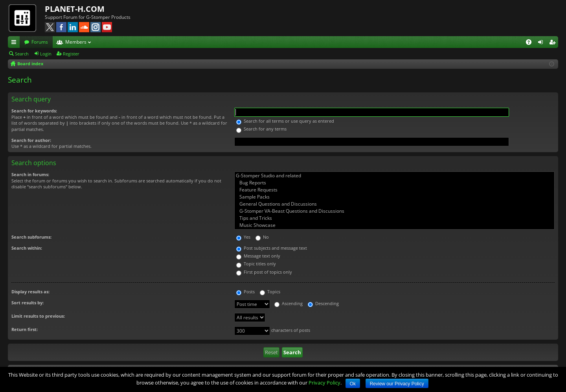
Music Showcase (394, 225)
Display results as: (30, 292)
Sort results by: (28, 303)
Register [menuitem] (554, 43)
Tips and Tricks (394, 218)
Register (71, 54)
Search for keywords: (34, 111)
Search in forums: (30, 174)
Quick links (15, 43)
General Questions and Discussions (394, 204)
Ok (353, 384)
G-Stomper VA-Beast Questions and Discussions (394, 211)
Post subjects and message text (272, 248)
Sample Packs (394, 197)
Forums (40, 42)
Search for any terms (261, 129)
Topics (270, 292)
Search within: (27, 248)
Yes (243, 237)
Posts (245, 292)
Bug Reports (394, 183)
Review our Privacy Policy (397, 384)
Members (76, 42)
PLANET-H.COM (75, 9)
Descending (323, 303)
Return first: (25, 329)
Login (46, 54)
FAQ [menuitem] (531, 43)
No (262, 237)
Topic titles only (256, 264)
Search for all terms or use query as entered (285, 121)
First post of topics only (264, 272)
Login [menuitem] (542, 43)
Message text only (258, 256)
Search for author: (31, 140)
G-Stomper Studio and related (394, 176)
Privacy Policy (324, 383)
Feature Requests (394, 190)
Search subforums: (31, 237)
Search (22, 54)
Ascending (289, 303)
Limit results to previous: (38, 316)
